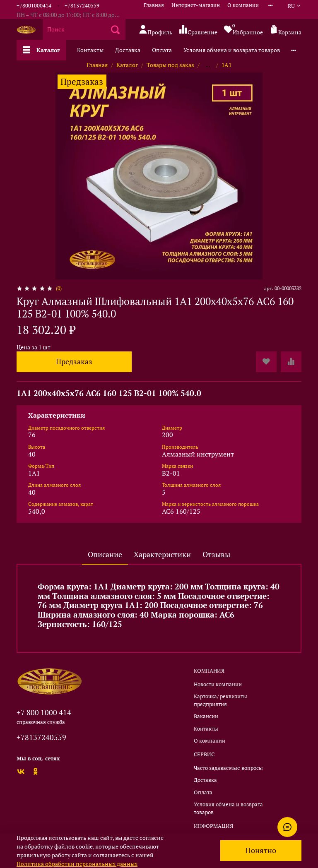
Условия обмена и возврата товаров (232, 50)
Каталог (41, 50)
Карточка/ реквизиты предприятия (220, 700)
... (208, 65)
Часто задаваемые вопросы (228, 768)
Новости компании (218, 684)
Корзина (285, 30)
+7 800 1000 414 (44, 712)
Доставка (128, 50)
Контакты (90, 50)
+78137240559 (82, 6)
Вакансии (206, 716)
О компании (243, 5)
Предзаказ (74, 362)
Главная (154, 5)
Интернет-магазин (196, 5)
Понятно (261, 850)
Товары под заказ (170, 65)
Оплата (162, 50)
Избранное (243, 29)
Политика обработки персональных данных (77, 864)
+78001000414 (34, 6)
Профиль (155, 30)
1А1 (226, 65)
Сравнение (198, 30)
